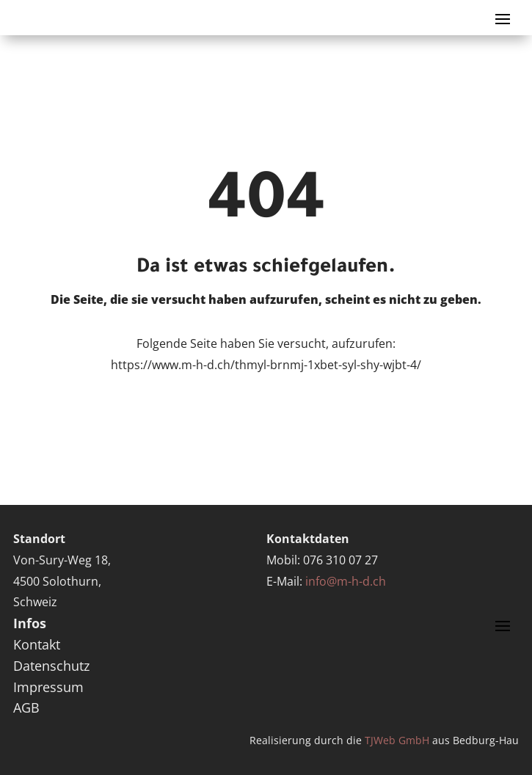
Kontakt (37, 644)
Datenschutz (51, 666)
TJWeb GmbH (397, 740)
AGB (26, 707)
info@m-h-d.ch (346, 581)
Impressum (48, 687)
